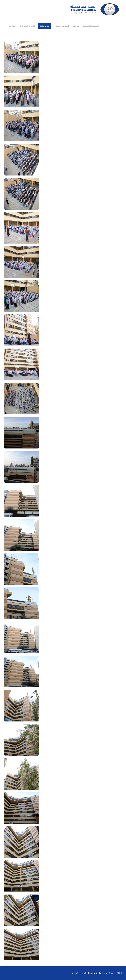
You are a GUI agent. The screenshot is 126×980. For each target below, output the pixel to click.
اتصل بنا (13, 26)
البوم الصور (45, 26)
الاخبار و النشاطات (28, 26)
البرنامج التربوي (61, 26)
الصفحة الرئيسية (91, 26)
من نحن (76, 26)
